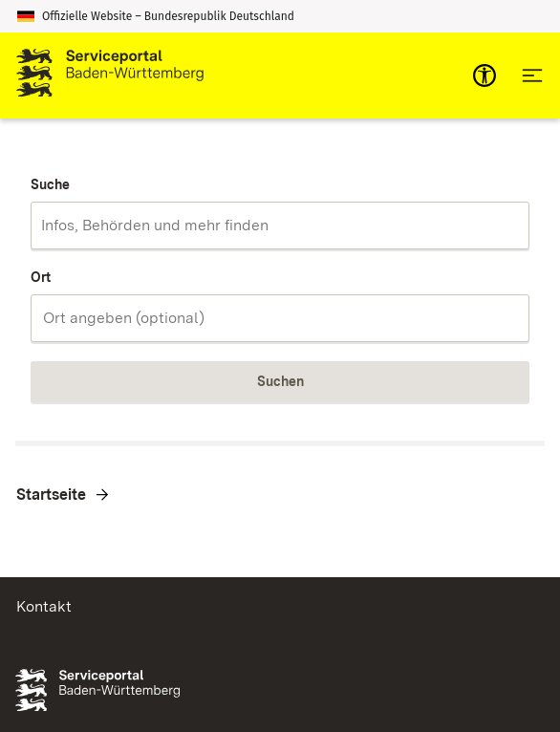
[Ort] (280, 318)
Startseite (51, 495)
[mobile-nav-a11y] (485, 75)
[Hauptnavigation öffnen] (532, 75)
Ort (41, 277)
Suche (50, 184)
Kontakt (44, 606)
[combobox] (280, 226)
